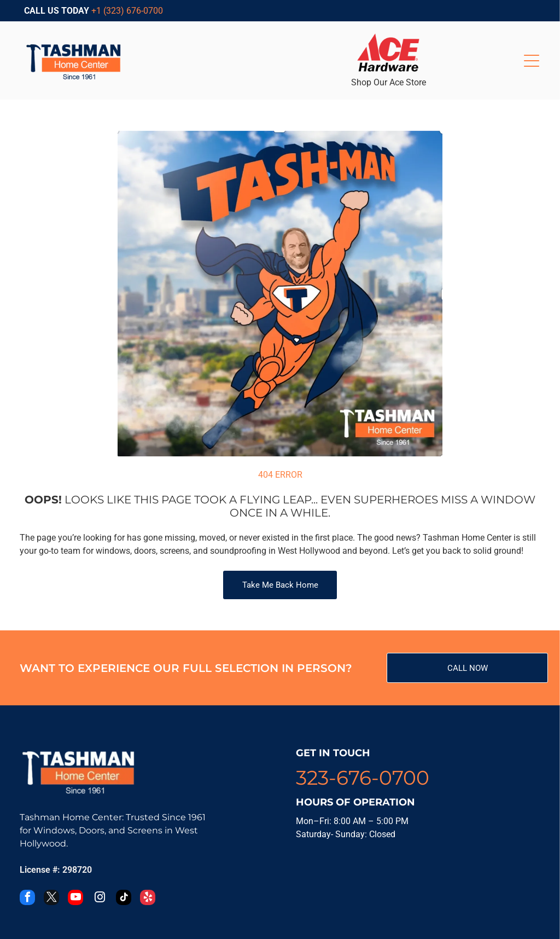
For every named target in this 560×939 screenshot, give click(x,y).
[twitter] (51, 899)
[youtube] (75, 899)
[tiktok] (124, 899)
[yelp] (148, 899)
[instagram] (100, 899)
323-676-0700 (363, 778)
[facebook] (27, 899)
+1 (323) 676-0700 (127, 11)
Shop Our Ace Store (389, 82)
